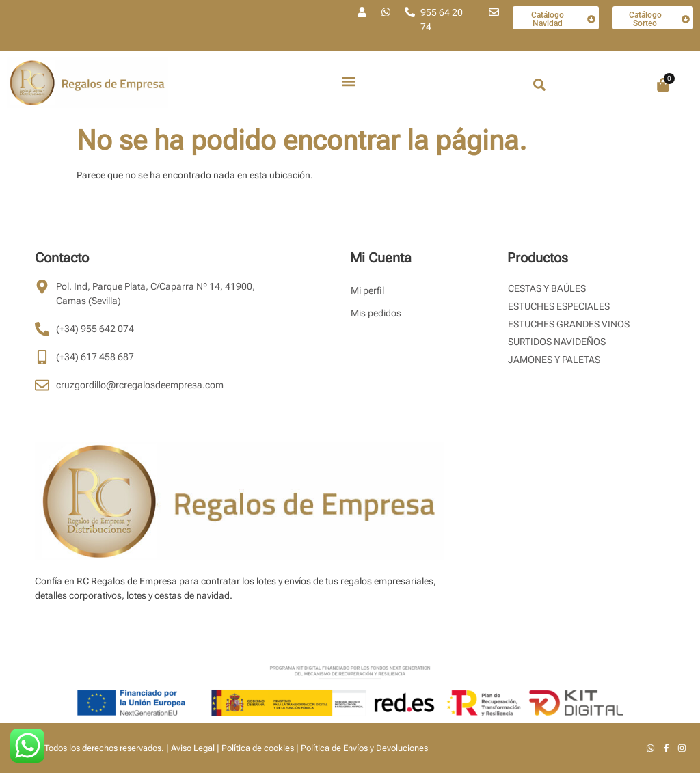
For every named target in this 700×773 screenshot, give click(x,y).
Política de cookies (258, 748)
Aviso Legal (193, 748)
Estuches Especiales (559, 306)
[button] (349, 82)
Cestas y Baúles (547, 288)
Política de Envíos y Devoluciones (364, 748)
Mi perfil (367, 290)
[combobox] (560, 85)
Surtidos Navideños (557, 342)
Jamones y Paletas (554, 360)
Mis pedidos (376, 313)
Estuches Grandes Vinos (569, 324)
